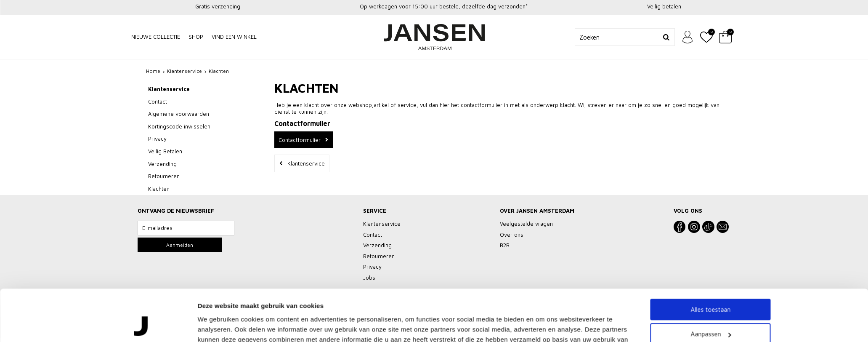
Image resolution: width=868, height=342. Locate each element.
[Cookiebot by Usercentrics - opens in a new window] (142, 281)
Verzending (162, 164)
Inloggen (687, 37)
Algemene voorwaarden (179, 114)
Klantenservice (169, 89)
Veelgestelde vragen (345, 324)
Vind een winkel (234, 37)
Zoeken (666, 37)
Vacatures (463, 324)
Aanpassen (711, 242)
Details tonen (218, 281)
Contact (158, 102)
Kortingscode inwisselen (179, 126)
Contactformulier (300, 140)
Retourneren (164, 176)
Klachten (159, 189)
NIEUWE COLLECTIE (156, 37)
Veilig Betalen (165, 151)
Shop (196, 37)
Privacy (157, 139)
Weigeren (710, 267)
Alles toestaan (710, 218)
